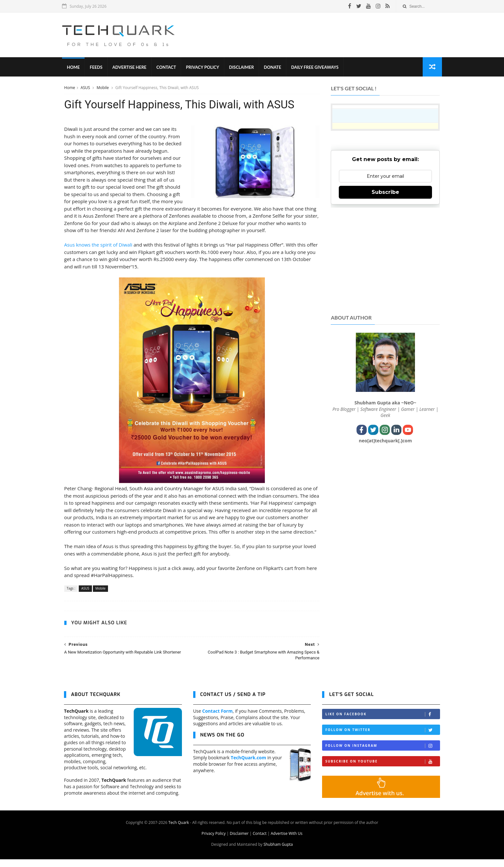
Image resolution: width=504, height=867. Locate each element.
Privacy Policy (205, 68)
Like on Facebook (382, 722)
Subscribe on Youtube (382, 769)
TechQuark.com (248, 766)
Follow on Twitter (382, 738)
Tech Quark (179, 830)
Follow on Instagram (382, 754)
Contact (168, 68)
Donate (274, 68)
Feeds (98, 68)
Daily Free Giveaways (317, 68)
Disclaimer (243, 68)
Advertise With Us (287, 841)
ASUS (86, 88)
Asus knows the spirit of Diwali (98, 245)
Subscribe (385, 192)
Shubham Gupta (278, 852)
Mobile (103, 88)
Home (75, 68)
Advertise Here (131, 68)
